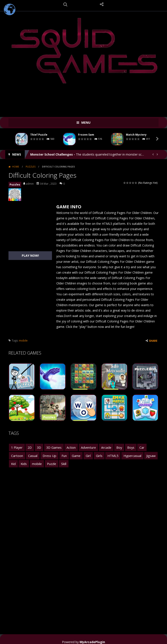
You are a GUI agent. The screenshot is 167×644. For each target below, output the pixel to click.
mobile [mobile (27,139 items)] (16, 461)
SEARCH (65, 4)
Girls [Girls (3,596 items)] (78, 454)
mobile (23, 341)
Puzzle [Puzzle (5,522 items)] (30, 461)
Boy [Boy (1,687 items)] (115, 447)
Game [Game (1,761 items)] (57, 454)
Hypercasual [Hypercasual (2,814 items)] (110, 454)
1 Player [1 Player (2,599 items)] (17, 447)
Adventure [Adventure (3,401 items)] (85, 447)
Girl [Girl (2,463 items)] (68, 454)
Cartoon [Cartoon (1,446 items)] (150, 447)
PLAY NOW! (30, 255)
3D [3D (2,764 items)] (38, 447)
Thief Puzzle (39, 135)
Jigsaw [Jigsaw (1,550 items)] (128, 454)
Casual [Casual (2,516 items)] (16, 454)
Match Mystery (136, 135)
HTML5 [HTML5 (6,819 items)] (92, 454)
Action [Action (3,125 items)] (69, 447)
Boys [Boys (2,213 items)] (126, 447)
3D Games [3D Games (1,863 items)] (52, 447)
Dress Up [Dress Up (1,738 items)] (32, 454)
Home (16, 167)
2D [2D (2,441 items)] (29, 447)
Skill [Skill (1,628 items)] (42, 461)
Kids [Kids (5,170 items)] (149, 454)
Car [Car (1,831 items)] (137, 447)
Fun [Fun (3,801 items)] (45, 454)
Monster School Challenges (52, 154)
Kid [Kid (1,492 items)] (139, 454)
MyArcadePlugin (92, 638)
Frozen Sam (86, 135)
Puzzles (31, 167)
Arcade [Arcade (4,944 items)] (102, 447)
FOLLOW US (102, 4)
